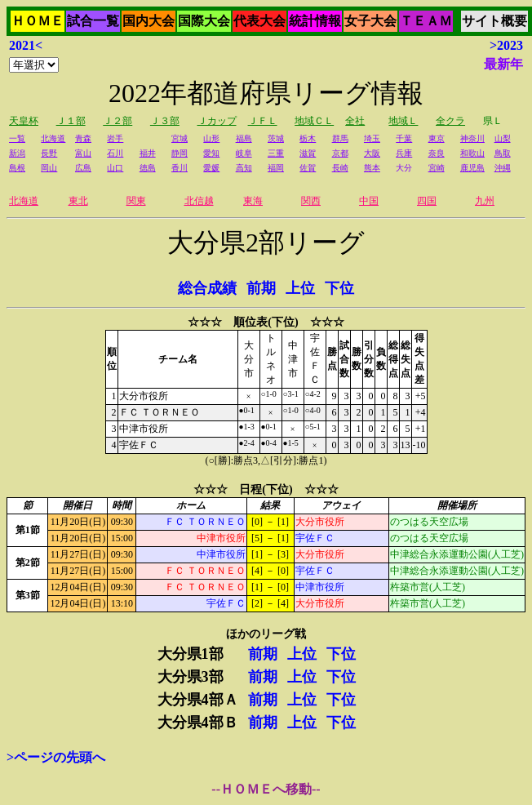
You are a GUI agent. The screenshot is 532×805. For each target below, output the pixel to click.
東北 (78, 201)
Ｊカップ (217, 121)
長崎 (340, 168)
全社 (355, 121)
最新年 (503, 64)
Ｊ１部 (71, 121)
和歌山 (472, 153)
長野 (49, 153)
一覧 (17, 138)
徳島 (148, 168)
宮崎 (437, 168)
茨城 (276, 138)
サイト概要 (494, 21)
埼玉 (372, 138)
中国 (369, 201)
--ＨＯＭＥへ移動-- (266, 789)
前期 (261, 288)
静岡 (180, 153)
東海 (253, 201)
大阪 (372, 153)
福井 (148, 153)
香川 (180, 168)
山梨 (503, 138)
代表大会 (259, 21)
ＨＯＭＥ (38, 21)
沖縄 (503, 168)
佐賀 (308, 168)
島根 (17, 168)
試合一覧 (93, 21)
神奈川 (472, 138)
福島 (244, 138)
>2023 (506, 45)
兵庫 (404, 153)
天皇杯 (24, 121)
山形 (211, 138)
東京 (437, 138)
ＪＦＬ (263, 121)
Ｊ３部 (165, 121)
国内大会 (149, 21)
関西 (311, 201)
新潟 (17, 153)
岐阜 (244, 153)
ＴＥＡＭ (426, 21)
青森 (83, 138)
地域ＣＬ (314, 121)
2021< (26, 45)
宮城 (180, 138)
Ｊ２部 (117, 121)
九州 (485, 201)
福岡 (276, 168)
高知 (244, 168)
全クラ (450, 121)
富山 (83, 153)
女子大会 (370, 21)
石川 (115, 153)
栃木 (308, 138)
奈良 (437, 153)
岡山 (49, 168)
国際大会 (204, 21)
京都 (340, 153)
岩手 (115, 138)
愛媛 (211, 168)
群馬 (340, 138)
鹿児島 (472, 168)
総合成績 (207, 288)
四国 (427, 201)
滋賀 (308, 153)
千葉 (404, 138)
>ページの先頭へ (56, 757)
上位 (300, 288)
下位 (339, 288)
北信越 (199, 201)
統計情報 (315, 21)
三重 (276, 153)
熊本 (372, 168)
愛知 (211, 153)
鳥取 (503, 153)
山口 (115, 168)
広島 (83, 168)
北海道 (53, 138)
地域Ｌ (403, 121)
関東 (136, 201)
